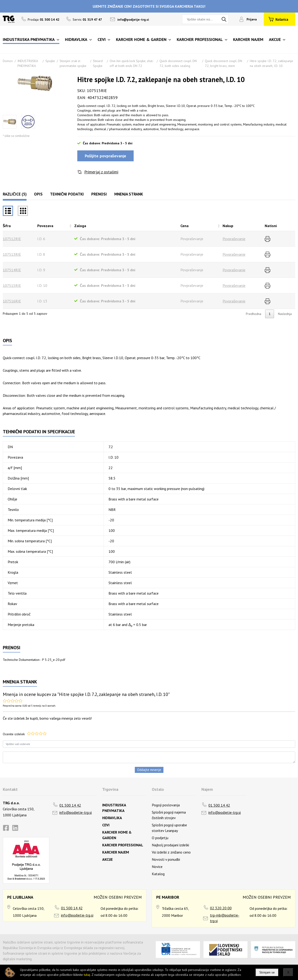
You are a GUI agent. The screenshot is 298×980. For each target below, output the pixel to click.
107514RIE (12, 270)
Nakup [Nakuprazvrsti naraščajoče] (228, 226)
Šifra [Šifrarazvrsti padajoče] (7, 226)
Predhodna (254, 314)
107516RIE (12, 301)
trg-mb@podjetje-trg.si (225, 918)
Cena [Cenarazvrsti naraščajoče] (185, 226)
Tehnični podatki (67, 194)
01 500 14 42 (70, 805)
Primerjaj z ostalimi (101, 172)
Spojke (50, 61)
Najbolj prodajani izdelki (170, 845)
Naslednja (285, 314)
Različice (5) (15, 194)
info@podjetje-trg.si (133, 20)
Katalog (158, 874)
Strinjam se (267, 972)
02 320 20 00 (221, 908)
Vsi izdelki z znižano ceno (171, 852)
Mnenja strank (129, 194)
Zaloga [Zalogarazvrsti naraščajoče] (80, 226)
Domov (8, 61)
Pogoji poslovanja (166, 805)
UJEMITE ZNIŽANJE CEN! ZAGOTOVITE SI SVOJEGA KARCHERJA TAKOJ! (149, 6)
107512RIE (12, 239)
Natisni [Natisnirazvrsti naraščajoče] (271, 226)
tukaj (87, 975)
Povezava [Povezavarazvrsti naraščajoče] (45, 226)
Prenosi (99, 194)
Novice (157, 867)
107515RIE (12, 285)
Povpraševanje (234, 239)
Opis (38, 194)
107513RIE (12, 254)
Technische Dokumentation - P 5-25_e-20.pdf (34, 660)
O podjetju (160, 838)
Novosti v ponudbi (166, 859)
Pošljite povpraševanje (105, 156)
